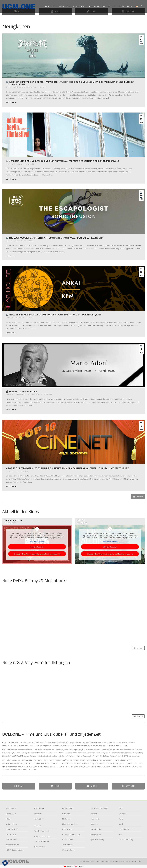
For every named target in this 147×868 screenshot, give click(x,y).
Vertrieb (128, 786)
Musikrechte (95, 819)
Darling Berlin (11, 814)
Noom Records (68, 840)
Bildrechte (94, 824)
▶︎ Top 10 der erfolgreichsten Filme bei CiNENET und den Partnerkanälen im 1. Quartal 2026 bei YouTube (67, 468)
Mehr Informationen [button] (37, 542)
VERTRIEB (38, 826)
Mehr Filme (138, 648)
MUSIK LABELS (68, 809)
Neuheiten (123, 814)
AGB (120, 834)
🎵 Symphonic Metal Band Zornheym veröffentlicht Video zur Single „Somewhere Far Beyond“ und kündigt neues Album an (70, 83)
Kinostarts (38, 814)
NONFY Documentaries (15, 850)
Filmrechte (94, 814)
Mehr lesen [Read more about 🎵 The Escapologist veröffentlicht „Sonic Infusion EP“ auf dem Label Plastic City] (11, 256)
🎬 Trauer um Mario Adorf (21, 391)
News (24, 87)
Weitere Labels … (69, 850)
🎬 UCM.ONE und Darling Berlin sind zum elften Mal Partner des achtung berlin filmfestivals (62, 161)
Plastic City (19, 241)
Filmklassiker (20, 394)
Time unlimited (68, 845)
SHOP (121, 809)
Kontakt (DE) (84, 861)
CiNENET (9, 394)
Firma (11, 164)
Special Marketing (97, 840)
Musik (19, 87)
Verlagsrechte (96, 834)
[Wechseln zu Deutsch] (68, 866)
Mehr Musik (138, 716)
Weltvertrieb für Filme (42, 836)
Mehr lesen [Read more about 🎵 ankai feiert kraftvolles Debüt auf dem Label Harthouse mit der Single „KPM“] (11, 333)
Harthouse (9, 318)
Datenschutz (114, 861)
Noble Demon (31, 87)
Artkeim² (9, 819)
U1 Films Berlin (11, 840)
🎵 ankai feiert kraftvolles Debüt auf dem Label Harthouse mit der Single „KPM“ (54, 315)
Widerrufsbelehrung (126, 840)
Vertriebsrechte (96, 829)
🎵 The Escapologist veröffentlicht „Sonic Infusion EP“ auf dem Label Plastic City (55, 238)
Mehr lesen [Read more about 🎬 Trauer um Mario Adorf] (11, 410)
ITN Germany (11, 834)
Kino (55, 786)
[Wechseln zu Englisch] (137, 9)
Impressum (105, 861)
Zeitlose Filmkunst (36, 394)
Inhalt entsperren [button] (37, 547)
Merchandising (11, 87)
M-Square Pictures (13, 824)
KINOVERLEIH (39, 809)
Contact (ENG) (95, 861)
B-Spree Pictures (12, 829)
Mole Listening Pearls (70, 824)
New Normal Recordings (71, 834)
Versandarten (124, 829)
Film (7, 164)
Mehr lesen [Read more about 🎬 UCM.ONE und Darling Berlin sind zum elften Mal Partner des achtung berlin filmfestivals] (11, 179)
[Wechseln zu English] (79, 866)
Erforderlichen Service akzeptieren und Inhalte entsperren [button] (37, 554)
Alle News (138, 497)
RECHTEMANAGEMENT (99, 809)
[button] (5, 863)
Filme (19, 786)
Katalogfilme (39, 821)
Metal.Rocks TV (40, 847)
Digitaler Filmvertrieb (42, 831)
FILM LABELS (11, 809)
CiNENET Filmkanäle (42, 841)
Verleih (21, 164)
